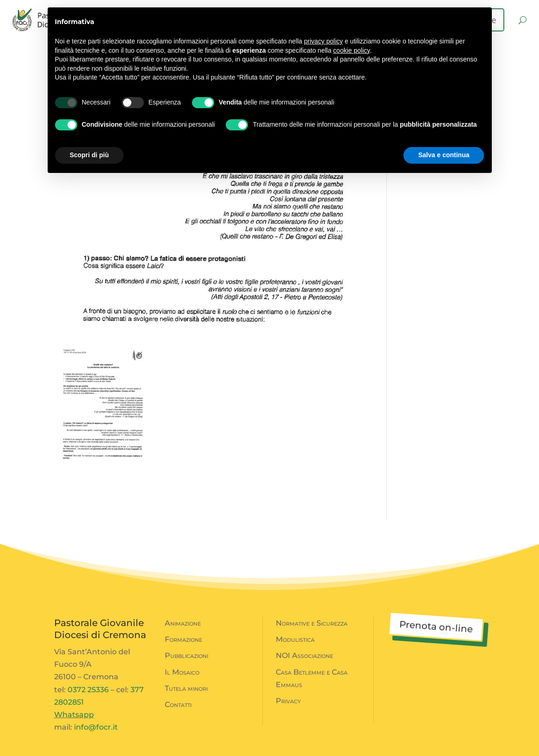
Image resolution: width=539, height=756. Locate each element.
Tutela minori (186, 688)
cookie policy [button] (351, 50)
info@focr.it (96, 727)
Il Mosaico (182, 672)
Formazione (183, 639)
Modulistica (295, 639)
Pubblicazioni (186, 655)
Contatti (178, 704)
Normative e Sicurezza (312, 623)
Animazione (183, 623)
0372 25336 (88, 690)
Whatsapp (74, 715)
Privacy (288, 701)
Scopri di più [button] (90, 155)
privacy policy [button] (323, 41)
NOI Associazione (304, 655)
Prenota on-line (436, 627)
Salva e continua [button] (444, 155)
